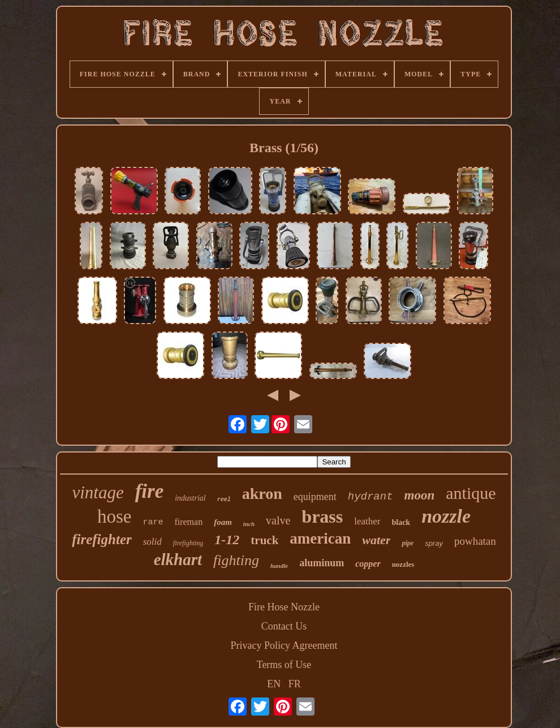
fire (150, 491)
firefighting (188, 543)
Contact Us (284, 626)
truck (264, 540)
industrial (190, 498)
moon (420, 495)
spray (434, 543)
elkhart (178, 559)
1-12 (227, 540)
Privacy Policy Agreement (284, 645)
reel (224, 500)
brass (322, 516)
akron (262, 494)
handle (279, 566)
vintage (98, 492)
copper (368, 564)
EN (274, 684)
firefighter (102, 539)
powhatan (475, 541)
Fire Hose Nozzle (284, 607)
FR (295, 684)
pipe (408, 543)
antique (471, 493)
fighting (236, 560)
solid (152, 542)
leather (367, 521)
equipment (315, 497)
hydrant (371, 497)
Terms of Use (284, 665)
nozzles (403, 564)
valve (278, 520)
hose (115, 516)
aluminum (322, 563)
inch (249, 524)
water (376, 540)
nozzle (446, 516)
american (320, 539)
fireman (188, 522)
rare (153, 522)
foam (223, 522)
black (401, 522)
